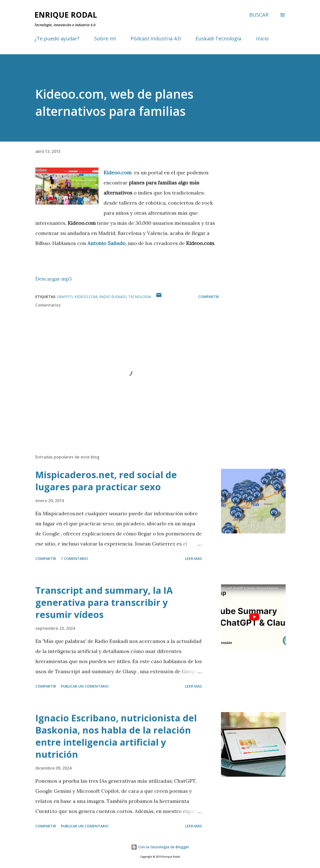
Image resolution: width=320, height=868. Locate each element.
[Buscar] (259, 15)
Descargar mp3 (54, 279)
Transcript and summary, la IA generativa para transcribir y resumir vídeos (104, 602)
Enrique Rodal (66, 15)
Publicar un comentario (85, 686)
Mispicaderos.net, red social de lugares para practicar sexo (106, 481)
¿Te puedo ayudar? (57, 38)
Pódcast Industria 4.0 (156, 38)
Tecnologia (140, 297)
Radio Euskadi (113, 297)
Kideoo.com (86, 297)
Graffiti (65, 297)
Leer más (193, 559)
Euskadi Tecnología (218, 38)
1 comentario (74, 559)
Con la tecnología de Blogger (160, 847)
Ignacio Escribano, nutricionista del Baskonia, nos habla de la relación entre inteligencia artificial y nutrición (116, 736)
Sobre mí (105, 38)
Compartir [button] (209, 297)
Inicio (262, 38)
